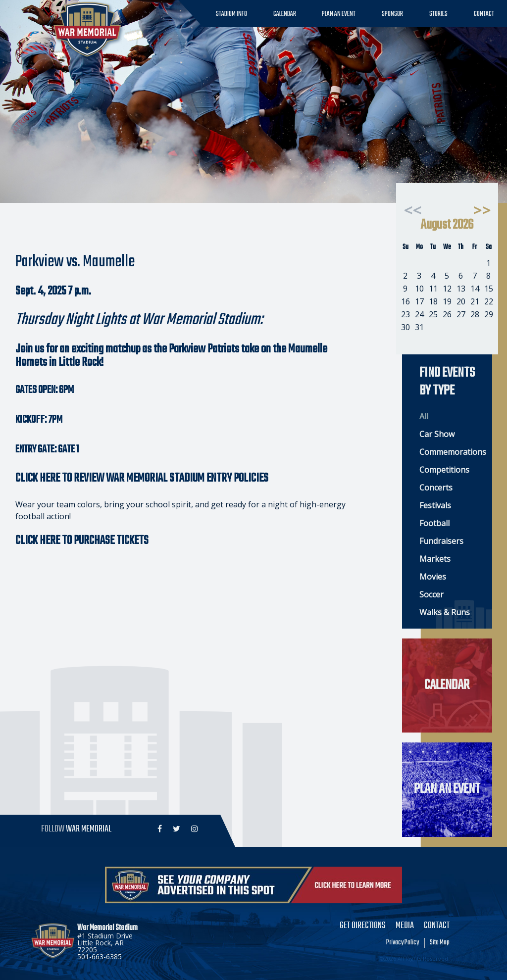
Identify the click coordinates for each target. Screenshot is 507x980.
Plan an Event (339, 14)
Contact (484, 14)
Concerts (436, 488)
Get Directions (363, 926)
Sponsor (392, 14)
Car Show (437, 434)
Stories (438, 14)
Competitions (444, 470)
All (424, 416)
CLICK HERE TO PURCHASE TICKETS (82, 541)
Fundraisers (441, 541)
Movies (433, 577)
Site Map (440, 943)
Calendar (285, 14)
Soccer (431, 594)
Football (434, 523)
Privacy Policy (403, 943)
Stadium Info (231, 14)
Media (405, 926)
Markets (435, 559)
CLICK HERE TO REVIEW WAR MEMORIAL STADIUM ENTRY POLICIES (142, 478)
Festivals (435, 505)
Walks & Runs (445, 612)
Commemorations (451, 452)
